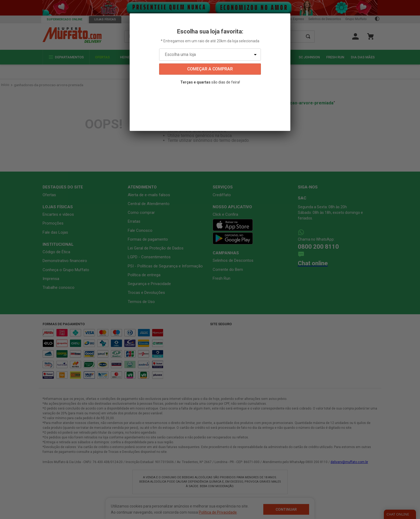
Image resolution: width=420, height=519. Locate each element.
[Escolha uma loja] (210, 55)
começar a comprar (210, 69)
